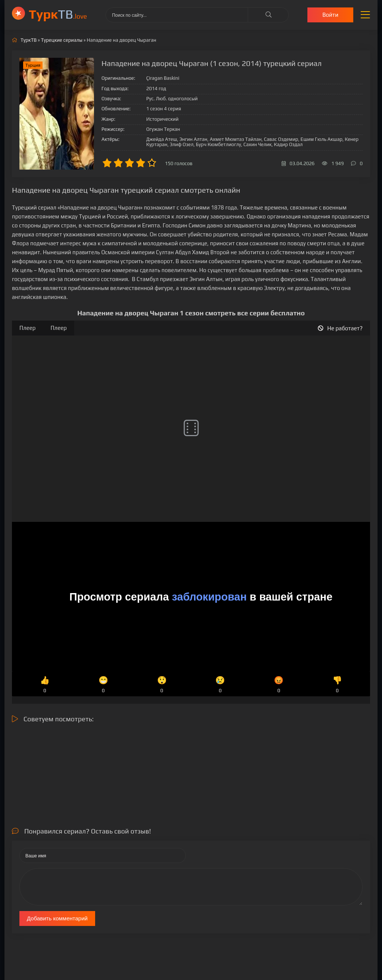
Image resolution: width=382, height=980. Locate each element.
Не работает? (340, 328)
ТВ (58, 14)
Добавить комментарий (57, 918)
